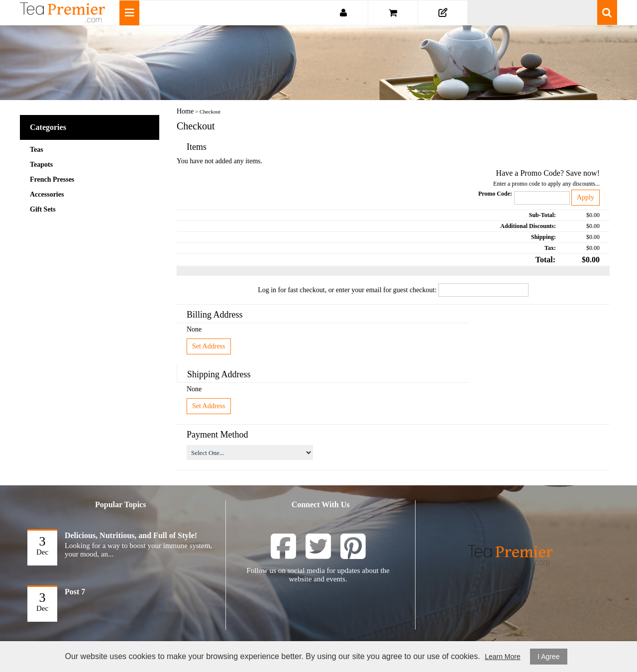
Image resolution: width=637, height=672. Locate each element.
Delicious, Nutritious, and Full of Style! (131, 535)
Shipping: (543, 237)
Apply (585, 197)
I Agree (548, 657)
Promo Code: (495, 194)
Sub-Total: (542, 215)
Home (185, 111)
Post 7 (75, 592)
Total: (545, 260)
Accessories (47, 194)
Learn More (503, 657)
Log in (267, 290)
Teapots (41, 165)
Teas (37, 150)
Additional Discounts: (528, 226)
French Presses (52, 179)
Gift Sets (43, 209)
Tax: (550, 248)
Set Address (209, 346)
